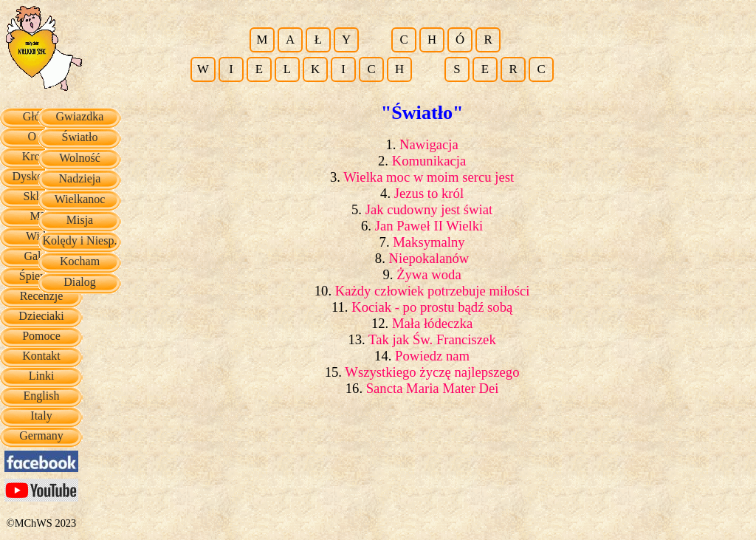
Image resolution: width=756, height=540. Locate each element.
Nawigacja (429, 144)
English (42, 396)
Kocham (80, 261)
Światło (80, 137)
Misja (80, 220)
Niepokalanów (429, 258)
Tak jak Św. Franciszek (432, 339)
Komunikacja (429, 161)
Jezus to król (429, 193)
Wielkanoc (80, 199)
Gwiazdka (80, 116)
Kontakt (41, 356)
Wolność (80, 158)
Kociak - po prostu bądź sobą (432, 307)
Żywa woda (429, 274)
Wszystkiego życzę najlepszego (432, 372)
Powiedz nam (432, 356)
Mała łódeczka (432, 323)
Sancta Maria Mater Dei (433, 388)
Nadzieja (80, 178)
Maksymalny (429, 242)
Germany (41, 435)
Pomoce (41, 336)
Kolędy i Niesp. (80, 240)
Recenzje (42, 296)
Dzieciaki (41, 316)
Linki (42, 376)
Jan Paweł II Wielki (429, 226)
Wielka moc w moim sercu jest (429, 177)
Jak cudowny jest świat (429, 209)
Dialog (80, 282)
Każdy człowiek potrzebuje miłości (433, 291)
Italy (41, 416)
